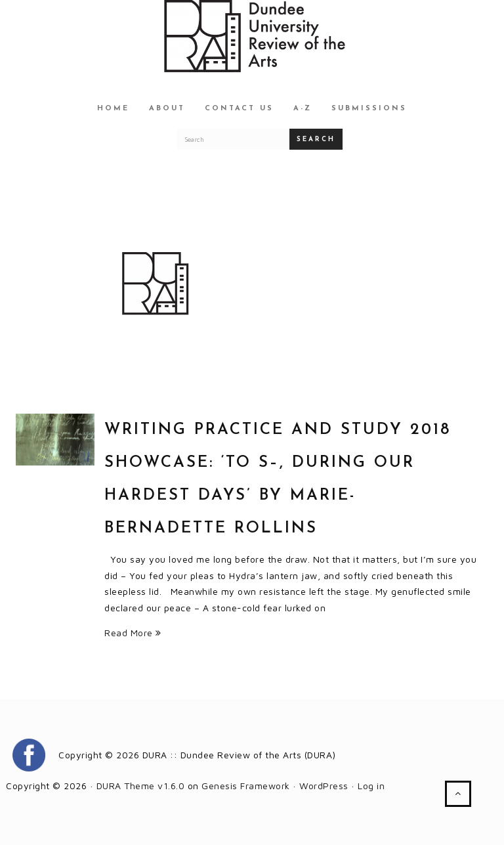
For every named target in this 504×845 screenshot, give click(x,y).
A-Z (303, 109)
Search (316, 140)
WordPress (324, 786)
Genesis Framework (246, 786)
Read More (133, 633)
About (167, 109)
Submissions (369, 109)
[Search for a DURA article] (234, 139)
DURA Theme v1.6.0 (141, 786)
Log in (371, 786)
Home (113, 109)
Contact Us (239, 109)
